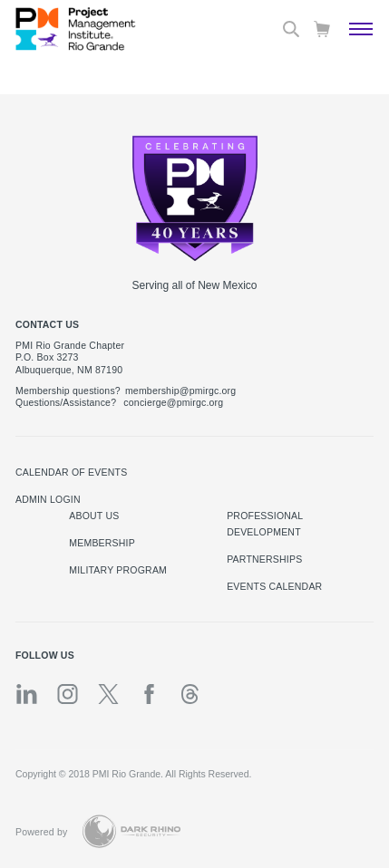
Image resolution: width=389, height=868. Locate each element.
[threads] (190, 694)
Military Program (118, 570)
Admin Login (48, 499)
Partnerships (264, 559)
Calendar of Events (71, 472)
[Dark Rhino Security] (131, 831)
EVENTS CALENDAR (274, 586)
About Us (94, 516)
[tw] (108, 694)
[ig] (68, 694)
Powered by (42, 832)
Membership (102, 543)
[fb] (149, 694)
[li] (27, 694)
